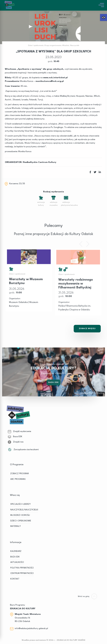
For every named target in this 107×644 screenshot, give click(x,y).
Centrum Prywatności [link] (22, 573)
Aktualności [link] (17, 562)
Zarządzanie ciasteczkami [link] (23, 450)
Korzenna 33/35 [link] (17, 184)
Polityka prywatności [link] (22, 568)
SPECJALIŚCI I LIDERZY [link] (20, 504)
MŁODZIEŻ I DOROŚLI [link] (20, 515)
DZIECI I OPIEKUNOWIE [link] (21, 521)
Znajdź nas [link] (16, 442)
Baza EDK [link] (53, 386)
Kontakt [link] (15, 579)
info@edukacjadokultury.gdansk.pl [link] (31, 628)
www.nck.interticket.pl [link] (55, 78)
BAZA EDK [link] (15, 557)
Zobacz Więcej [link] (87, 329)
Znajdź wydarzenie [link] (19, 431)
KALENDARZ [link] (16, 551)
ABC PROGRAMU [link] (18, 479)
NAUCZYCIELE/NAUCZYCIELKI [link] (24, 510)
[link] (104, 17)
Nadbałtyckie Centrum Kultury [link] (40, 162)
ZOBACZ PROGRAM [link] (20, 474)
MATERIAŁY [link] (16, 526)
